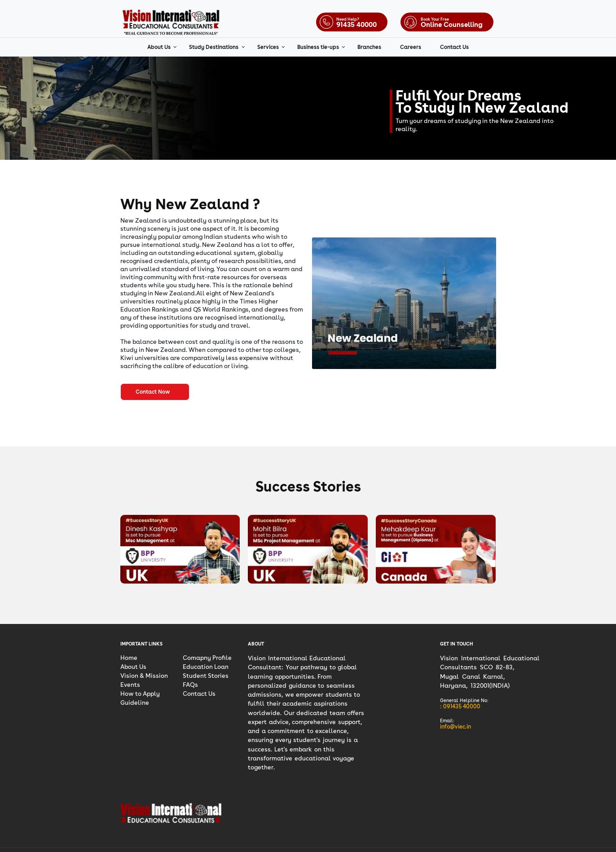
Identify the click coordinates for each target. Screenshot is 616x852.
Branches (369, 47)
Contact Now (155, 392)
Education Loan (206, 667)
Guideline (135, 703)
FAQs (190, 685)
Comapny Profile (207, 658)
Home (129, 658)
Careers (411, 47)
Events (130, 685)
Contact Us (454, 47)
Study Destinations (214, 47)
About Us (160, 47)
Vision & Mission (144, 676)
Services (269, 47)
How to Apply (140, 694)
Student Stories (206, 676)
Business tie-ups (319, 47)
